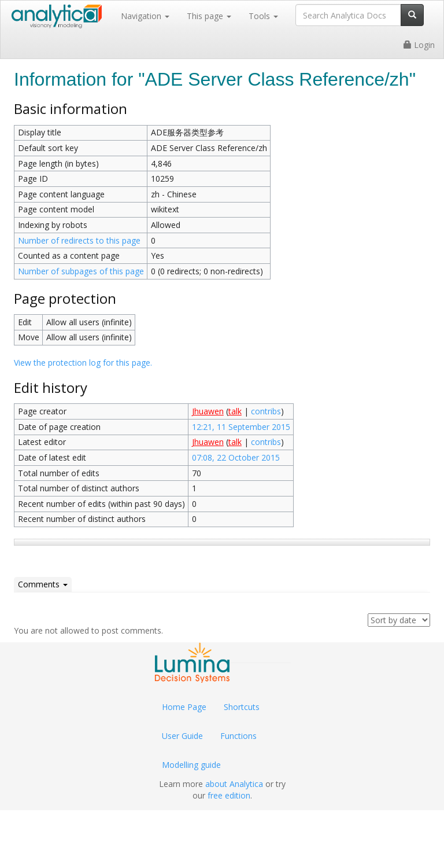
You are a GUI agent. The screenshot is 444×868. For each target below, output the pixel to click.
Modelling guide (191, 765)
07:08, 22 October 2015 (236, 457)
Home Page (184, 707)
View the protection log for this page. (83, 363)
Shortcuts (242, 707)
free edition (229, 795)
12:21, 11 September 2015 (241, 427)
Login (419, 45)
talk (235, 411)
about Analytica (234, 784)
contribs (266, 411)
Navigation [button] (145, 16)
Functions (238, 736)
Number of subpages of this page (81, 271)
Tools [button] (263, 16)
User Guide (182, 736)
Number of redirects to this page (79, 240)
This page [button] (209, 16)
